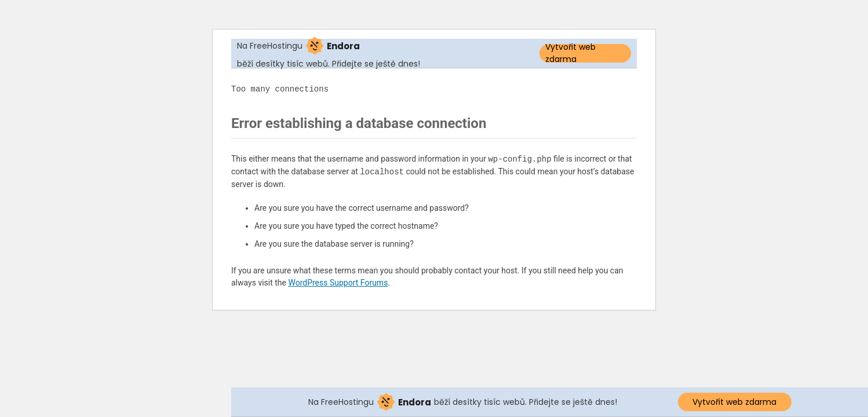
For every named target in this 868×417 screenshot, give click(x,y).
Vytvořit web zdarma (570, 53)
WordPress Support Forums (338, 283)
